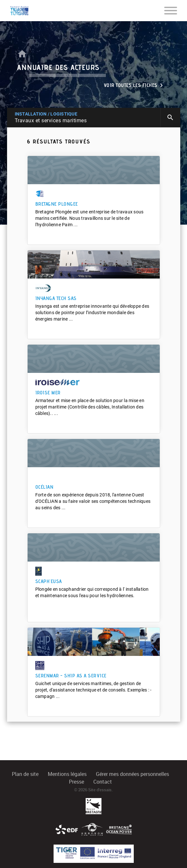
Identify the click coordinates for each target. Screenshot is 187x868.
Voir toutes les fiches (134, 85)
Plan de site (25, 774)
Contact (103, 782)
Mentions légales (67, 774)
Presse (76, 782)
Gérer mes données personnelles (132, 774)
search (170, 117)
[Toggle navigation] (171, 10)
